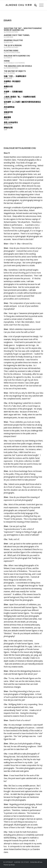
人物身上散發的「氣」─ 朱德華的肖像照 (20, 97)
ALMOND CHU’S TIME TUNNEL (17, 35)
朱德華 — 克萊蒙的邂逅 (13, 92)
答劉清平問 (8, 112)
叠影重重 (7, 117)
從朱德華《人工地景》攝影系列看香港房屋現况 (22, 102)
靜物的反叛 (8, 127)
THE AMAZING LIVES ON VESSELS (18, 66)
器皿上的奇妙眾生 (11, 122)
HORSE (7, 61)
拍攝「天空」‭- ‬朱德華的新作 (15, 76)
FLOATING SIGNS (11, 51)
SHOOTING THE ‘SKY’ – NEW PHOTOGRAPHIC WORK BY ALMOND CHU (23, 29)
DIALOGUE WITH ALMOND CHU (17, 56)
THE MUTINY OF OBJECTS (15, 71)
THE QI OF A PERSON (13, 45)
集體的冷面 (8, 86)
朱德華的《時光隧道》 (13, 81)
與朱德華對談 (9, 107)
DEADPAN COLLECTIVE (13, 40)
